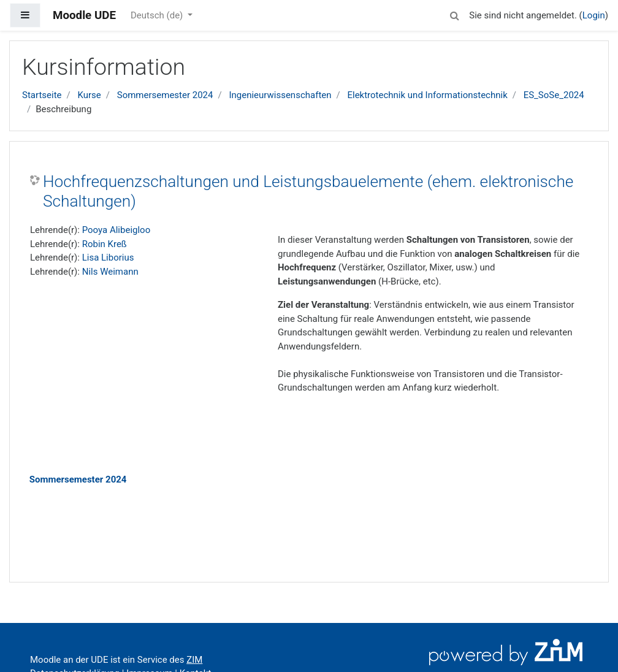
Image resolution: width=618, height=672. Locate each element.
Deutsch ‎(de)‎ (158, 15)
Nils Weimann (110, 272)
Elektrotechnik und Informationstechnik (427, 95)
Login (594, 15)
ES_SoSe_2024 (554, 95)
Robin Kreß (105, 244)
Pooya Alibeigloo (116, 230)
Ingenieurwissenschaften (280, 95)
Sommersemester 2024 (165, 95)
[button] (454, 14)
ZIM (194, 660)
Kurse (89, 95)
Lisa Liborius (108, 258)
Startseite (42, 95)
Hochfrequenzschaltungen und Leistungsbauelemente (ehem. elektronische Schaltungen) (308, 191)
